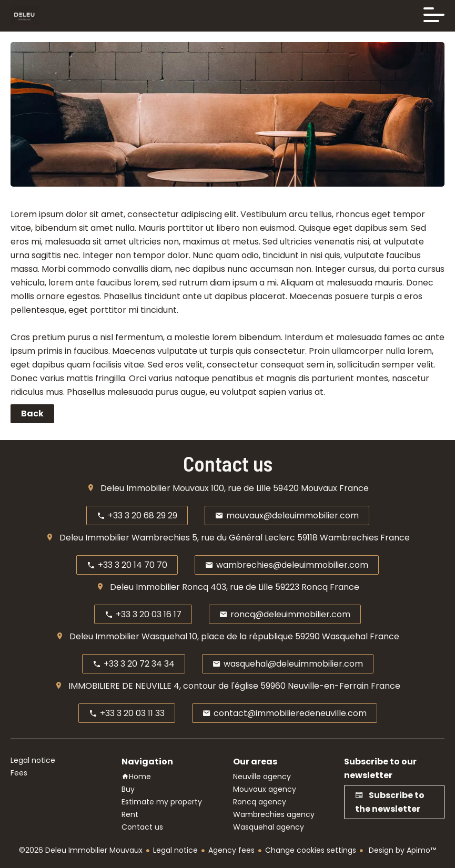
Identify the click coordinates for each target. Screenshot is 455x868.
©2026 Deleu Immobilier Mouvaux (81, 850)
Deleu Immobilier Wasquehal (128, 636)
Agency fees (231, 850)
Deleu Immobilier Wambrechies (125, 538)
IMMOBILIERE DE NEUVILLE (120, 686)
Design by (401, 850)
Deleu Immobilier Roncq (159, 587)
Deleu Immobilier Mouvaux (155, 488)
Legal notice (175, 850)
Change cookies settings (311, 850)
